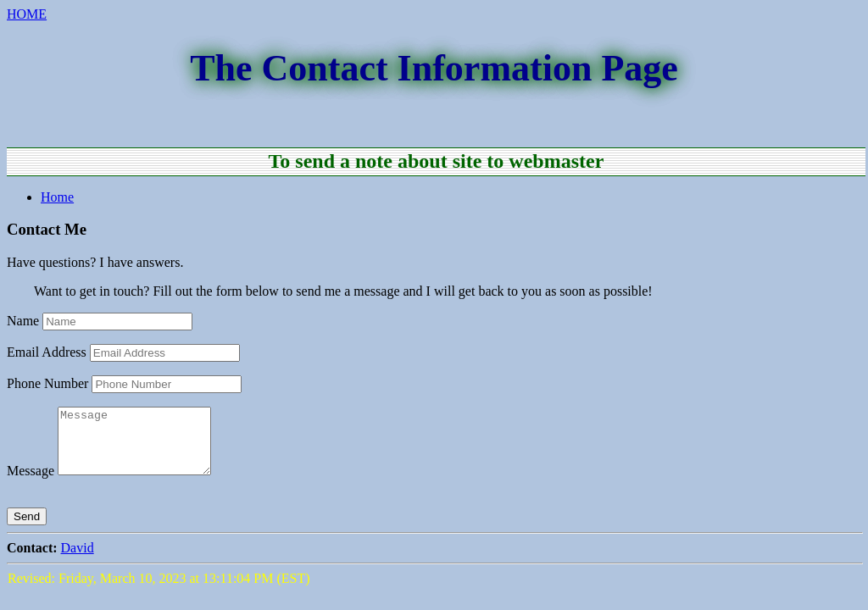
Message (31, 483)
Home (57, 197)
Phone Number (47, 383)
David (78, 560)
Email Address (47, 352)
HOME (27, 14)
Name (23, 321)
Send (27, 529)
